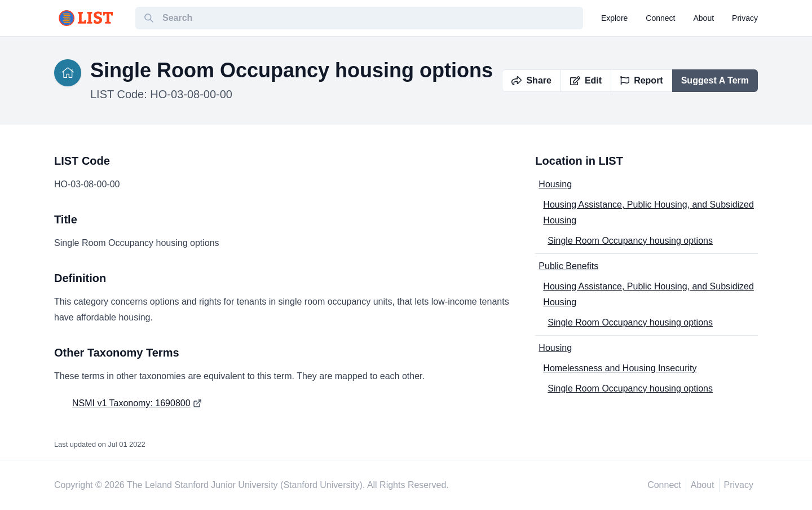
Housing (555, 184)
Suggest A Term (715, 80)
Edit (586, 80)
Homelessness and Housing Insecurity (620, 368)
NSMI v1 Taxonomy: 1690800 (131, 403)
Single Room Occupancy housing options (630, 241)
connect (660, 18)
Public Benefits (568, 266)
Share (531, 80)
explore (614, 18)
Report (642, 80)
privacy (745, 18)
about (704, 18)
